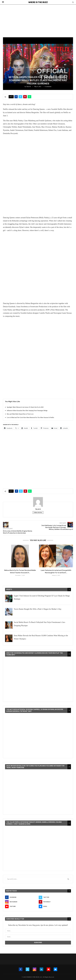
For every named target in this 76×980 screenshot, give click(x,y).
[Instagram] (21, 902)
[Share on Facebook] (16, 97)
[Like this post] (12, 97)
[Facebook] (21, 897)
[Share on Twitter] (20, 97)
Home (13, 67)
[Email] (55, 906)
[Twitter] (55, 897)
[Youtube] (21, 906)
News (20, 67)
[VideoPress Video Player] (38, 679)
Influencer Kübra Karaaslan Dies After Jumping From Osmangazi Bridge (27, 411)
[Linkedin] (41, 969)
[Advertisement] (38, 19)
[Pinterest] (55, 902)
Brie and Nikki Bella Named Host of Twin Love (20, 414)
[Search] (73, 2)
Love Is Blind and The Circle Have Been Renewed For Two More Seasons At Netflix (30, 417)
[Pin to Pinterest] (25, 97)
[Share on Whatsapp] (29, 97)
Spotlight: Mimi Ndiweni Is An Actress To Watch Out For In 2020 (25, 407)
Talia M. (29, 87)
